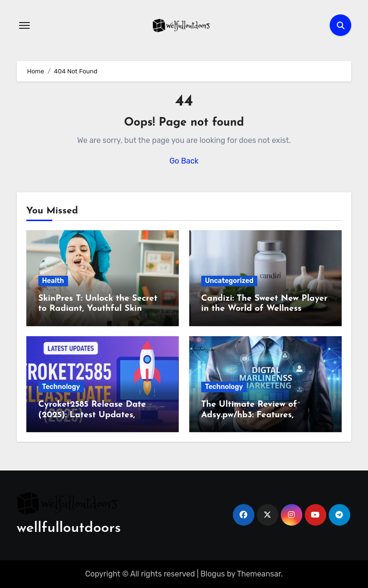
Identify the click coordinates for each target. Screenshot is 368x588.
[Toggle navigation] (24, 25)
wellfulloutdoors (69, 528)
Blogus (213, 574)
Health (53, 281)
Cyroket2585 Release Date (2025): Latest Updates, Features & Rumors (92, 415)
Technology (61, 387)
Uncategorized (229, 281)
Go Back (184, 161)
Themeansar (259, 574)
